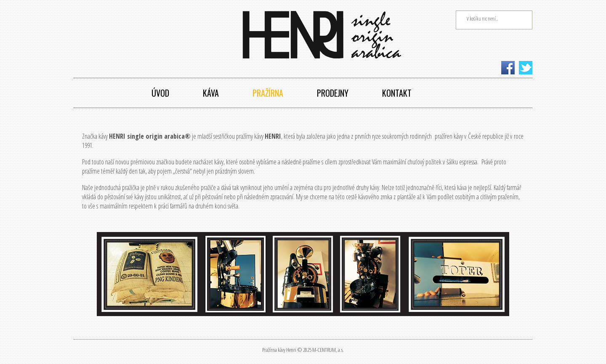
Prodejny (333, 93)
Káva (211, 93)
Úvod (160, 93)
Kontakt (397, 93)
